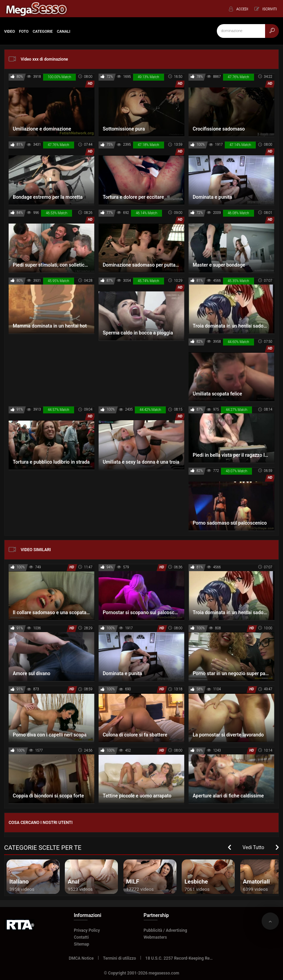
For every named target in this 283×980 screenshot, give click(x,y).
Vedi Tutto (254, 847)
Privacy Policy (87, 930)
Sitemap (82, 944)
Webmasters (155, 937)
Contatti (81, 937)
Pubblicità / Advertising (165, 930)
